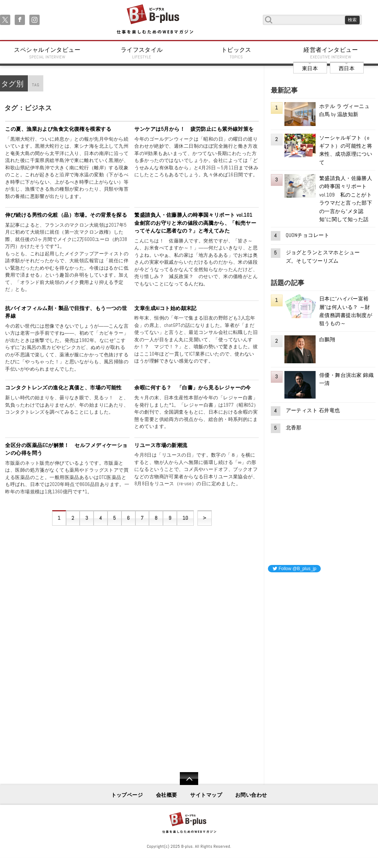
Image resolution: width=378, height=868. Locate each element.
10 (185, 518)
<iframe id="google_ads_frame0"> (268, 675)
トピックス (236, 53)
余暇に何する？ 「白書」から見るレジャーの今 (193, 388)
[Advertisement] (323, 624)
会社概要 (167, 795)
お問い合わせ (251, 795)
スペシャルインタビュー (47, 53)
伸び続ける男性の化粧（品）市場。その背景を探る (66, 215)
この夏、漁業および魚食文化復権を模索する (58, 129)
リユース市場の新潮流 (161, 445)
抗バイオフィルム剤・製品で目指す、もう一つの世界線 (66, 312)
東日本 (310, 68)
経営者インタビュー (331, 53)
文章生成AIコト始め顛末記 (166, 308)
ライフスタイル (142, 53)
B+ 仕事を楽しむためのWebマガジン (155, 20)
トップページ (127, 795)
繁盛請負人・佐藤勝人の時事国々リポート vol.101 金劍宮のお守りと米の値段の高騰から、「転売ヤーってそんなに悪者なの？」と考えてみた (196, 223)
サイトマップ (206, 795)
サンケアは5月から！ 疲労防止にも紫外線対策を (194, 129)
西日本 (347, 68)
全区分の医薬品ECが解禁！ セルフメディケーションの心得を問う (66, 449)
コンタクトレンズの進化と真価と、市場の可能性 (63, 388)
